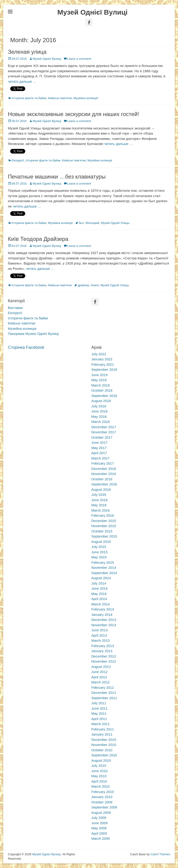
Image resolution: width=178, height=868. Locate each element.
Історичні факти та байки (29, 98)
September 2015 (104, 536)
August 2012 (101, 667)
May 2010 (99, 776)
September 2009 (104, 807)
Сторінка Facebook (26, 347)
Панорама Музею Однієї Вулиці (33, 334)
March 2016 (100, 510)
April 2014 (99, 599)
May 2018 (99, 417)
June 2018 (99, 411)
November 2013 (104, 625)
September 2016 (104, 484)
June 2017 (99, 442)
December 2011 (104, 693)
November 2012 (104, 661)
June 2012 (99, 672)
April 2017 (99, 453)
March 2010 (100, 786)
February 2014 (103, 609)
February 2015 (103, 562)
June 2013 (99, 630)
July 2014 (99, 583)
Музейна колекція (86, 98)
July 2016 (99, 495)
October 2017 (102, 437)
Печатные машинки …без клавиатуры (57, 177)
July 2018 (99, 406)
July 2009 (99, 818)
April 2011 (99, 719)
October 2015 (102, 531)
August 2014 (101, 578)
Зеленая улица (27, 52)
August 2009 (101, 813)
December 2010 (104, 740)
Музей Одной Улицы (115, 223)
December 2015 (104, 521)
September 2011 (104, 698)
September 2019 (104, 370)
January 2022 (102, 359)
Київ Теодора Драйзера (38, 239)
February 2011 (103, 729)
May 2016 (99, 505)
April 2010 (99, 781)
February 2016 (103, 515)
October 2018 (102, 390)
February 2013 (103, 646)
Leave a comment (79, 59)
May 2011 (99, 713)
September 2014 (104, 573)
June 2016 (99, 500)
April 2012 (99, 677)
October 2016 (102, 479)
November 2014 (104, 568)
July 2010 (99, 766)
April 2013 (99, 635)
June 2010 (99, 771)
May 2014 (99, 594)
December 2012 (104, 656)
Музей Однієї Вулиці (93, 12)
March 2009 (100, 838)
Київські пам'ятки (60, 98)
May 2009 (99, 828)
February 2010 (103, 792)
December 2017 (104, 427)
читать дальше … (22, 81)
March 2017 (100, 458)
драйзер (83, 285)
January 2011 (102, 734)
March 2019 (100, 385)
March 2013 (100, 640)
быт (81, 223)
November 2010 (104, 745)
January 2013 (102, 651)
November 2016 (104, 474)
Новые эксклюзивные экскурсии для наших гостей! (73, 114)
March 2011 (100, 724)
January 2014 (102, 615)
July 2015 (99, 547)
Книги (95, 285)
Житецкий (92, 223)
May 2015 (99, 557)
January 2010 (102, 797)
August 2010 (101, 760)
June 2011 (99, 708)
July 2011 (99, 703)
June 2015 (99, 552)
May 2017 (99, 448)
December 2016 (104, 469)
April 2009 (99, 833)
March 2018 (100, 422)
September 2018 (104, 396)
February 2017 (103, 463)
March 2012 (100, 682)
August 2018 (101, 401)
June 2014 (99, 588)
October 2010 (102, 750)
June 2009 (99, 823)
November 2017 (104, 432)
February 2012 (103, 687)
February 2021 (103, 364)
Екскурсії (18, 160)
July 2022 (99, 354)
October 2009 (102, 802)
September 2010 (104, 755)
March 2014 (100, 604)
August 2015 (101, 542)
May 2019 (99, 380)
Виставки (15, 308)
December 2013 (104, 620)
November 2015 (104, 526)
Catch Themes (160, 854)
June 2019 (99, 375)
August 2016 (101, 489)
